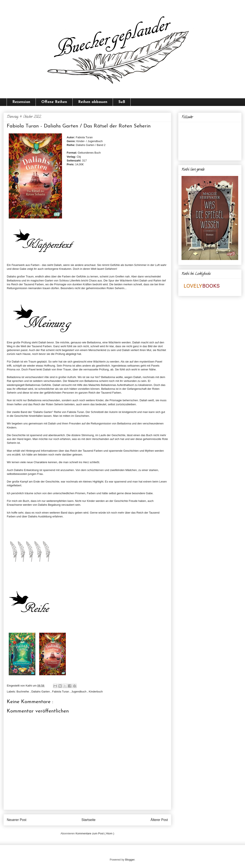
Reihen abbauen (93, 102)
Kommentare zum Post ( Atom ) (95, 833)
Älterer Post (159, 820)
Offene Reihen (54, 102)
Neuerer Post (17, 820)
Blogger (130, 860)
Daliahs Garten (41, 692)
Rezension (21, 102)
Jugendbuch (79, 692)
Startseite (88, 820)
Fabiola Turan (61, 692)
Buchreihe (23, 692)
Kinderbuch (96, 692)
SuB (122, 102)
